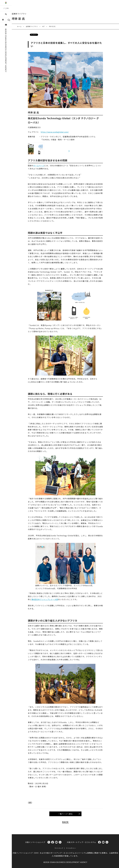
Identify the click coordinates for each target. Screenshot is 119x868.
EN (8, 8)
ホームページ (39, 166)
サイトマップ (59, 848)
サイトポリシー (71, 848)
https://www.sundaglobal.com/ (55, 132)
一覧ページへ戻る (65, 814)
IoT (30, 803)
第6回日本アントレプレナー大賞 (45, 599)
